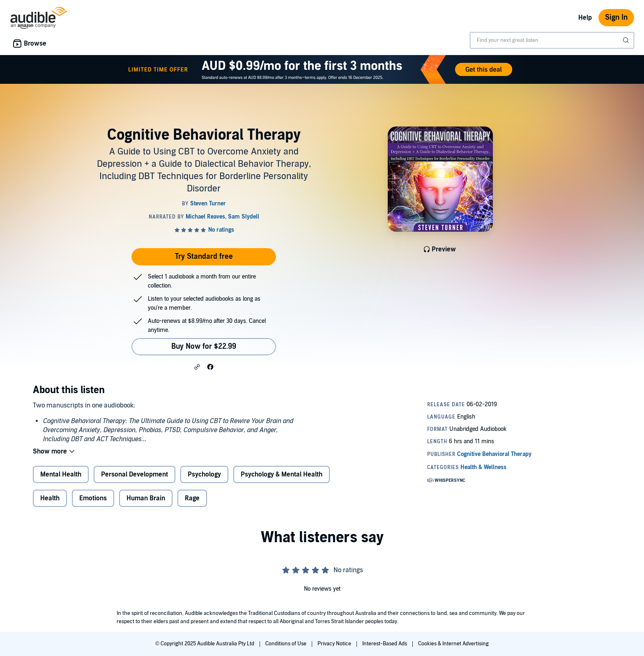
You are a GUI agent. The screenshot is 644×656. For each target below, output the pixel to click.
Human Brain (146, 498)
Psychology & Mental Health (282, 474)
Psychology (204, 474)
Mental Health (61, 474)
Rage (192, 498)
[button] (197, 366)
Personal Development (135, 474)
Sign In (616, 17)
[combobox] (552, 40)
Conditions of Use (286, 644)
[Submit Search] (627, 40)
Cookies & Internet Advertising (453, 644)
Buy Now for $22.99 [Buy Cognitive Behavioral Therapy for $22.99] (204, 346)
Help (585, 18)
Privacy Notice (335, 644)
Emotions (93, 498)
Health (50, 498)
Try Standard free (204, 257)
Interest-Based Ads (385, 644)
